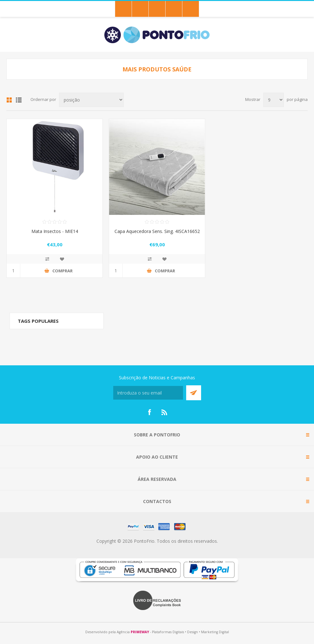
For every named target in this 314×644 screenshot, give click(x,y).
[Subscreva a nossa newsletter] (148, 393)
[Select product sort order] (91, 100)
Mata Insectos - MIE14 (55, 231)
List (19, 100)
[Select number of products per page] (274, 100)
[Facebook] (149, 412)
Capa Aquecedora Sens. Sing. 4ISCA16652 (157, 231)
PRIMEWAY (140, 632)
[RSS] (165, 412)
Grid (9, 100)
